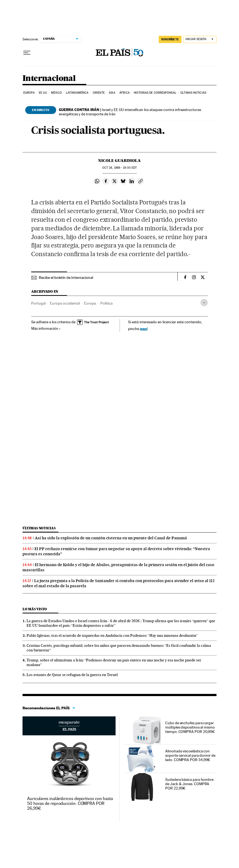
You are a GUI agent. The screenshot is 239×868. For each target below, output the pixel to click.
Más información (46, 328)
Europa (29, 93)
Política (106, 303)
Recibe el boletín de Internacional (66, 278)
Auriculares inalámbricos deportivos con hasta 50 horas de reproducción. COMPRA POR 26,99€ (70, 803)
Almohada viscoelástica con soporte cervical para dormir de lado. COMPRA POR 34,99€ (190, 755)
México (56, 93)
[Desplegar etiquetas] (204, 303)
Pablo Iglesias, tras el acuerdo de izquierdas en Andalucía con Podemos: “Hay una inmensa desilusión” (112, 635)
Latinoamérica (77, 93)
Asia (112, 93)
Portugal (38, 303)
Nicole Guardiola (120, 161)
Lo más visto (35, 609)
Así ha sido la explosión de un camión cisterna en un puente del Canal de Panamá (111, 538)
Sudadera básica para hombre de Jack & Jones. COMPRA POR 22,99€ (189, 784)
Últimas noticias (193, 93)
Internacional (49, 79)
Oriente (99, 93)
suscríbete (170, 39)
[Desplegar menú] (27, 53)
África (125, 93)
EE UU (43, 93)
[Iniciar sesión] (200, 39)
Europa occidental (65, 303)
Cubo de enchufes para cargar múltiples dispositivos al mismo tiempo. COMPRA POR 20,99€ (190, 727)
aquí (144, 329)
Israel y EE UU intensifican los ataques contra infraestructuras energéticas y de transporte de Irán (130, 112)
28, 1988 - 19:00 (120, 168)
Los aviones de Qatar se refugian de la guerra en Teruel (72, 675)
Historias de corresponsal (155, 93)
